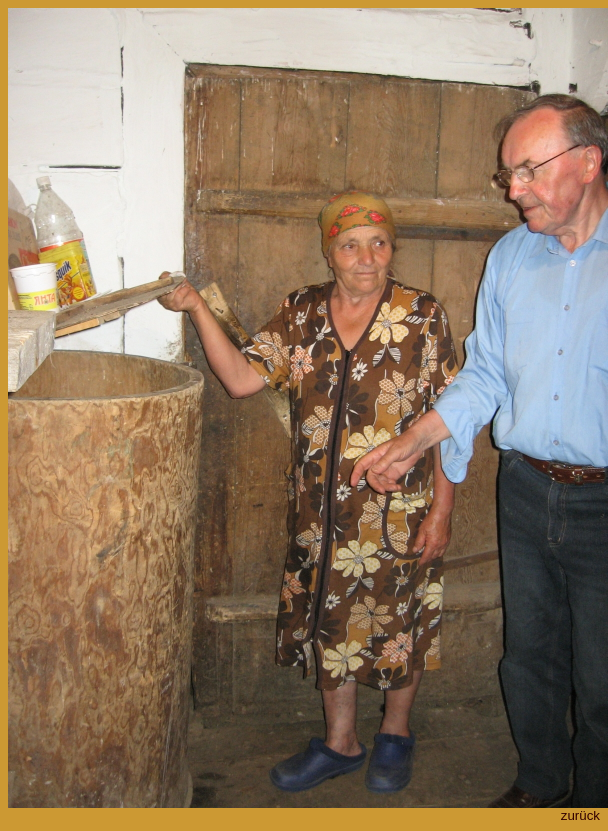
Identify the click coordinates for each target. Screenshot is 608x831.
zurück (580, 815)
